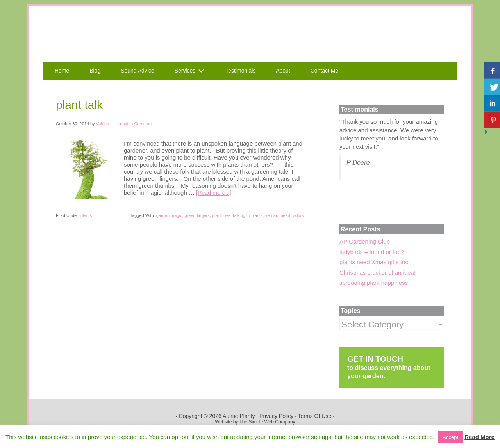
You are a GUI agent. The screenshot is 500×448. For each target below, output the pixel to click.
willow (299, 215)
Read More (479, 437)
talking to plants (248, 215)
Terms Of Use (315, 416)
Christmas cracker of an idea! (378, 273)
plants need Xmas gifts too (374, 262)
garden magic (169, 215)
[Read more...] (215, 193)
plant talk (79, 105)
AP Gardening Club (365, 241)
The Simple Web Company (267, 422)
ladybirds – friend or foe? (372, 252)
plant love (221, 215)
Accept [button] (450, 437)
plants (86, 215)
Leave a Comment (135, 124)
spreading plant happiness (374, 283)
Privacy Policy (276, 416)
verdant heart (278, 215)
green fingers (197, 215)
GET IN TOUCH (375, 359)
